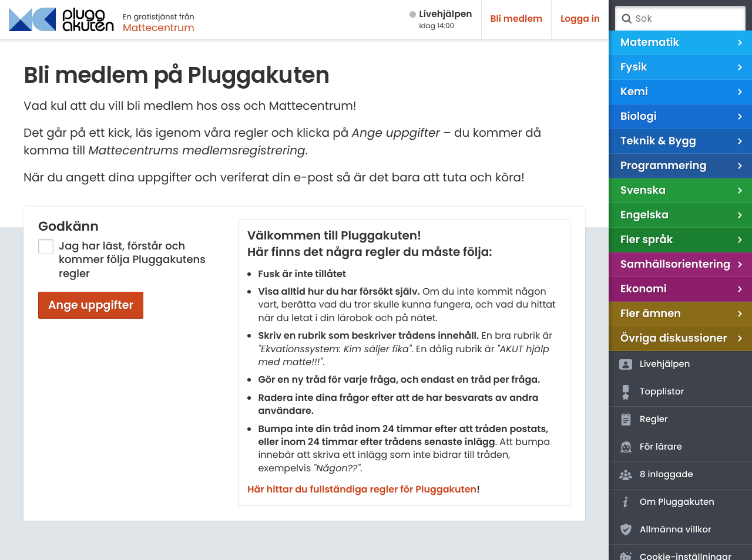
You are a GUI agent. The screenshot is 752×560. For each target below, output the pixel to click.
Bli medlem (517, 19)
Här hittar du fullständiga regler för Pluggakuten (362, 489)
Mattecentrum (159, 28)
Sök (626, 19)
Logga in (580, 19)
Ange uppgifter (91, 305)
